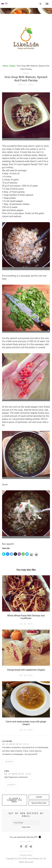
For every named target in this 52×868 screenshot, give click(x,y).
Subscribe (26, 827)
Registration (39, 803)
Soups (12, 66)
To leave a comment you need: (15, 800)
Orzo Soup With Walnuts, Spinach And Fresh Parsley (26, 79)
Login (39, 797)
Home (5, 66)
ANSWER (9, 762)
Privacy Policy (26, 855)
